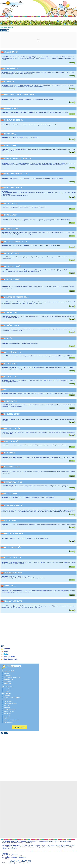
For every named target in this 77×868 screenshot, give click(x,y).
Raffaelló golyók (13, 558)
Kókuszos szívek (12, 414)
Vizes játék (34, 847)
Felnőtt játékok (28, 843)
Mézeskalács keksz (13, 482)
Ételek (5, 27)
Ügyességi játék (6, 847)
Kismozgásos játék (54, 847)
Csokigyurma (10, 134)
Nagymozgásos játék (43, 847)
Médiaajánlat (23, 857)
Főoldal (2, 27)
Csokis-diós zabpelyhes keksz (18, 158)
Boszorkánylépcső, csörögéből (19, 95)
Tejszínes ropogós (13, 573)
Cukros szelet (11, 203)
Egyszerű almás (12, 229)
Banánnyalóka (11, 69)
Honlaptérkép (6, 859)
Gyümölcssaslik (12, 325)
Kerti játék (31, 846)
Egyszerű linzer (12, 253)
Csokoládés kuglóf (13, 188)
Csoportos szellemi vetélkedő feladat (51, 846)
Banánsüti (9, 82)
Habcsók (8, 338)
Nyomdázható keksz (13, 505)
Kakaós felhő (11, 377)
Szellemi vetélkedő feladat (68, 846)
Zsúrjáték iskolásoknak (17, 843)
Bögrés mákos (11, 108)
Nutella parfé (11, 494)
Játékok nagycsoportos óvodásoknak (56, 841)
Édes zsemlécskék (13, 266)
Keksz (7, 390)
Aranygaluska (11, 52)
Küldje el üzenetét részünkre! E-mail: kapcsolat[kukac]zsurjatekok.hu (12, 855)
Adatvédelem (15, 857)
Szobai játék (24, 846)
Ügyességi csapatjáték (17, 847)
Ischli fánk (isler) (12, 352)
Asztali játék (71, 847)
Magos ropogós (12, 441)
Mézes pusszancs (12, 467)
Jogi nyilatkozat (6, 857)
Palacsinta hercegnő (14, 533)
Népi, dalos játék (12, 848)
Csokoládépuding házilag (16, 174)
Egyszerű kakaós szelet (16, 242)
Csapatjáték (37, 846)
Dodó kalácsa (11, 215)
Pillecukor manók (13, 547)
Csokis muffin (11, 145)
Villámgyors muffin (13, 601)
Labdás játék (63, 847)
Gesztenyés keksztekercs (16, 297)
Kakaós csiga (10, 364)
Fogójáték (5, 848)
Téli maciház (10, 586)
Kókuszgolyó (10, 401)
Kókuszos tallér (12, 428)
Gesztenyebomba (12, 279)
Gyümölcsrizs (11, 312)
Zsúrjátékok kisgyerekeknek (27, 841)
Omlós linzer (10, 521)
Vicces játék (27, 847)
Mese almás (10, 453)
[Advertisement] (38, 630)
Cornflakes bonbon (14, 120)
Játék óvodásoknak (41, 841)
